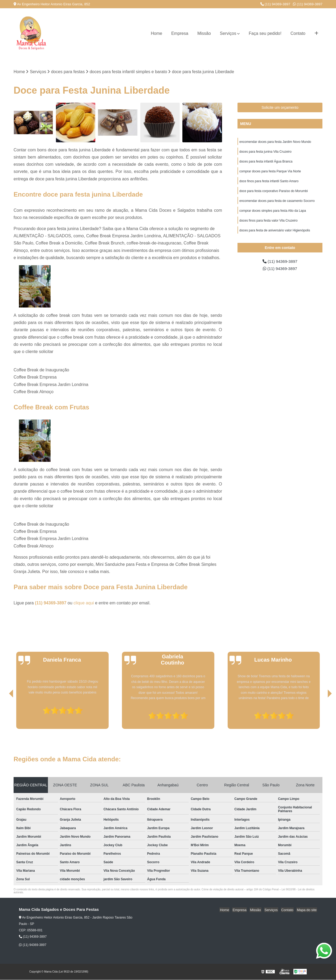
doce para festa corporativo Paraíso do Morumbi (274, 193)
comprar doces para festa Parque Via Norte (270, 172)
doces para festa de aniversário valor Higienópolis (275, 233)
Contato (298, 33)
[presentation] (4, 714)
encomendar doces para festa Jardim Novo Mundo (275, 142)
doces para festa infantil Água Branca (266, 162)
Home (156, 33)
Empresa (180, 33)
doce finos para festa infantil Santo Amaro (269, 182)
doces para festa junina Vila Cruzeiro (265, 152)
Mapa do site (307, 910)
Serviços (228, 33)
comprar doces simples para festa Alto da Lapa (273, 213)
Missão (204, 33)
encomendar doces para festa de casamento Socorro (277, 203)
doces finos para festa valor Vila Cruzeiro (269, 223)
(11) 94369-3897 (275, 4)
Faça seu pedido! (265, 33)
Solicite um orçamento (280, 108)
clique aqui (84, 603)
